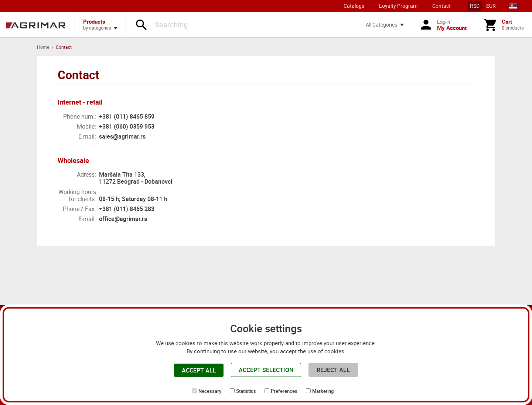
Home (43, 47)
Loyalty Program (398, 6)
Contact (441, 6)
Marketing (323, 391)
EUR (491, 6)
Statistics (246, 391)
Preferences (284, 391)
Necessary (210, 391)
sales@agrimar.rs (122, 136)
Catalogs (354, 6)
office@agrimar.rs (123, 219)
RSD (475, 6)
